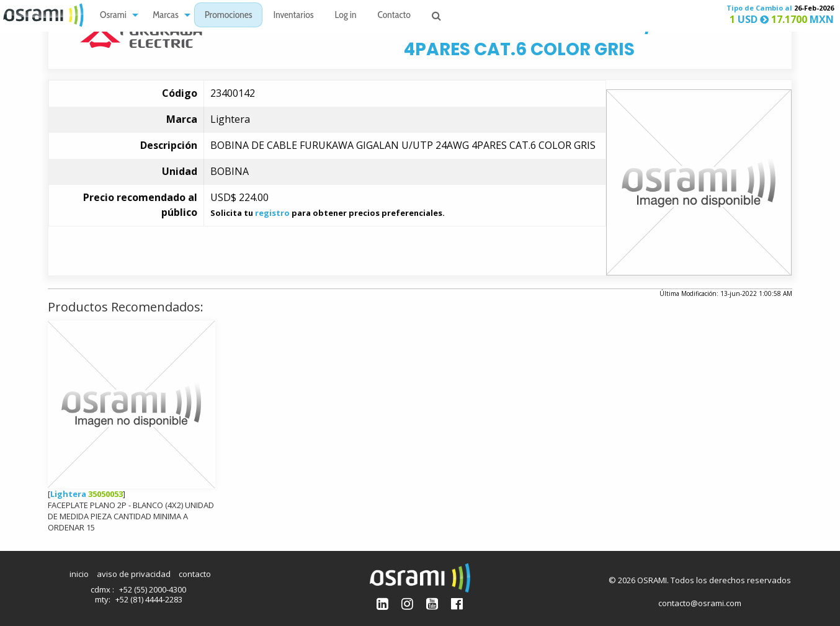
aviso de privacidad (134, 574)
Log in (346, 16)
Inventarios (293, 16)
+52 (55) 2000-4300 (153, 589)
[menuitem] (116, 15)
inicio (79, 574)
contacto (195, 574)
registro (272, 213)
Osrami (113, 16)
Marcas (166, 16)
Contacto (394, 16)
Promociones (229, 16)
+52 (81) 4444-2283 (149, 599)
